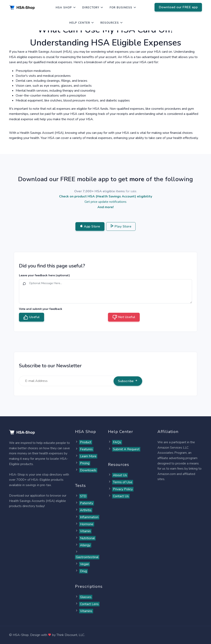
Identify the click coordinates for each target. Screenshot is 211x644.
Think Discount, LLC (70, 635)
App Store (90, 226)
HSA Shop (64, 8)
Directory (91, 8)
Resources (110, 23)
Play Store (121, 226)
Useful (32, 317)
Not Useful (124, 317)
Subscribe (128, 381)
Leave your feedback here (44, 275)
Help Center (80, 23)
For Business (121, 8)
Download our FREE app (178, 7)
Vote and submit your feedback (41, 309)
